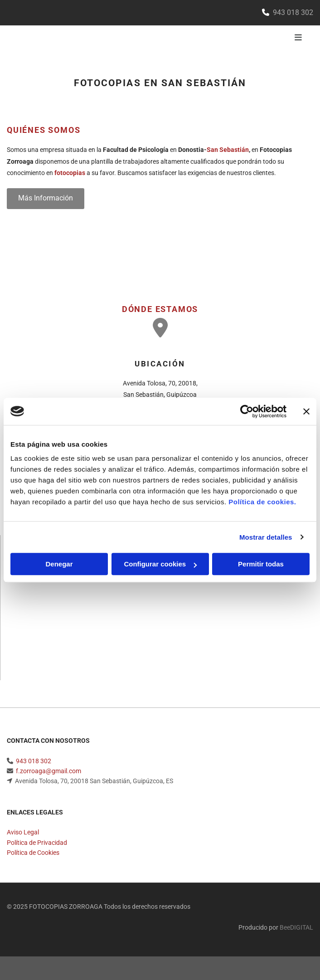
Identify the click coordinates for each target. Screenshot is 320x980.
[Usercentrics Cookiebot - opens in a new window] (247, 411)
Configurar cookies (160, 564)
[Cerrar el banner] (306, 411)
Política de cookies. (262, 502)
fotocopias (70, 173)
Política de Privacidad (37, 844)
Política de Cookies (33, 854)
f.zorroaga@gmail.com (48, 773)
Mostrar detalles (266, 537)
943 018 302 (34, 763)
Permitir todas (261, 564)
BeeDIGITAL (296, 929)
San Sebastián (228, 150)
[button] (46, 199)
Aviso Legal (23, 834)
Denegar (59, 564)
